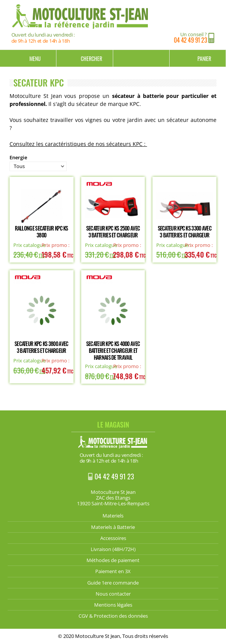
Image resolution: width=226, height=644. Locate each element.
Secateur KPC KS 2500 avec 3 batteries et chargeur (113, 231)
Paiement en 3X (113, 571)
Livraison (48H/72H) (113, 549)
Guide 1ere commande (113, 583)
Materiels (113, 516)
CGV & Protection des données (113, 616)
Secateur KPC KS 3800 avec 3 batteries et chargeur (42, 347)
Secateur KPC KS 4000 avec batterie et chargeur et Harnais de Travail (113, 350)
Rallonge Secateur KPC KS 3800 (42, 231)
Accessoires (113, 538)
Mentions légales (113, 605)
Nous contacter (113, 594)
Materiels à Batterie (113, 527)
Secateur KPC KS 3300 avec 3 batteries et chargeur (185, 231)
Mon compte (141, 58)
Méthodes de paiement (113, 560)
